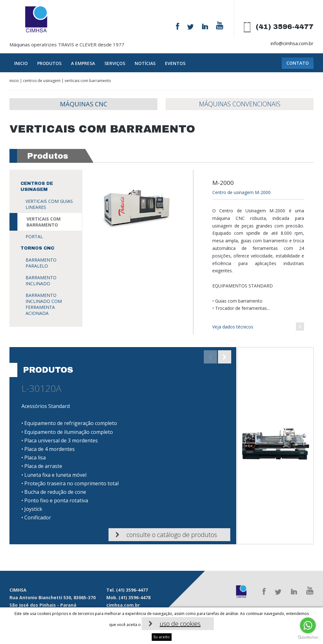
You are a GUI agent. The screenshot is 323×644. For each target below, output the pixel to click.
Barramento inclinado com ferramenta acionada (44, 304)
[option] (161, 446)
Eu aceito (162, 637)
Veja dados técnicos (233, 327)
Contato (298, 63)
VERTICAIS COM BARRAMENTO (44, 222)
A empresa (83, 63)
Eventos (175, 63)
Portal (34, 236)
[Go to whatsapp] (308, 625)
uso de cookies (180, 624)
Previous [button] (210, 357)
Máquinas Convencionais (240, 104)
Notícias (145, 63)
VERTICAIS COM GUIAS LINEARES (49, 204)
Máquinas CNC (84, 104)
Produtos (49, 63)
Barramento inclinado (41, 281)
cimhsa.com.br (123, 605)
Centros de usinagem (42, 81)
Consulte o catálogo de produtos (172, 535)
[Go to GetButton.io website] (308, 638)
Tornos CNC (37, 248)
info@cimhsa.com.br (292, 43)
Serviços (115, 63)
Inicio (21, 63)
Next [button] (225, 357)
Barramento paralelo (41, 263)
